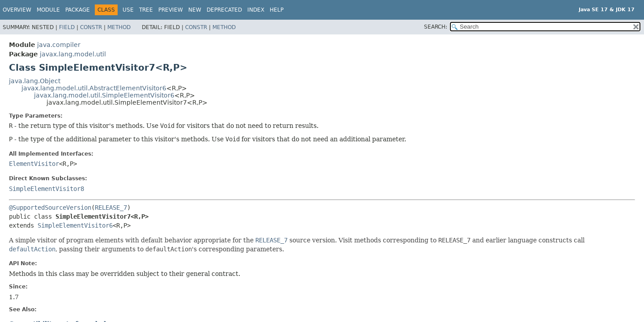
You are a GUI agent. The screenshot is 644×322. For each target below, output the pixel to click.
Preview (171, 10)
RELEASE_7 (111, 208)
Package (78, 10)
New (195, 10)
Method (119, 27)
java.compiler (59, 45)
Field (67, 27)
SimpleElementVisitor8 (47, 189)
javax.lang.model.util (73, 54)
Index (256, 10)
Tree (146, 10)
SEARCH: (436, 27)
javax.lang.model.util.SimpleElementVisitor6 (104, 95)
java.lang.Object (35, 81)
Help (277, 10)
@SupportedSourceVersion (50, 208)
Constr (91, 27)
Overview (17, 10)
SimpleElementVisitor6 (75, 225)
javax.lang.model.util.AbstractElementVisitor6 (94, 88)
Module (48, 10)
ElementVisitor (34, 164)
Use (128, 10)
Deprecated (224, 10)
